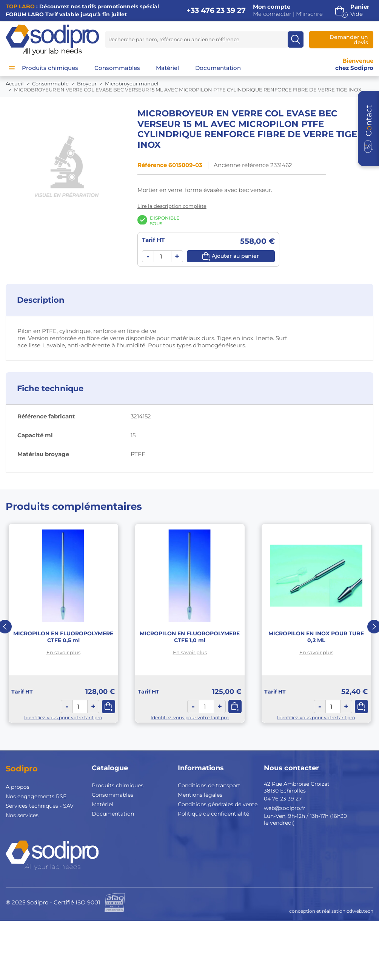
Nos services (22, 815)
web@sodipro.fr (285, 808)
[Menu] (12, 68)
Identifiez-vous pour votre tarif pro (63, 718)
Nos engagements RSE (36, 796)
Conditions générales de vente (218, 804)
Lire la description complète (172, 206)
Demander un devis (349, 40)
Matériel (102, 804)
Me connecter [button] (272, 14)
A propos (18, 787)
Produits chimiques (118, 785)
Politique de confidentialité (213, 814)
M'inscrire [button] (309, 14)
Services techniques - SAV (40, 806)
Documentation (113, 814)
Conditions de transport (209, 785)
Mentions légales (200, 795)
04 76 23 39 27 (283, 799)
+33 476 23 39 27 (216, 10)
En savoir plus (63, 652)
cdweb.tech (360, 911)
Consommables (112, 795)
